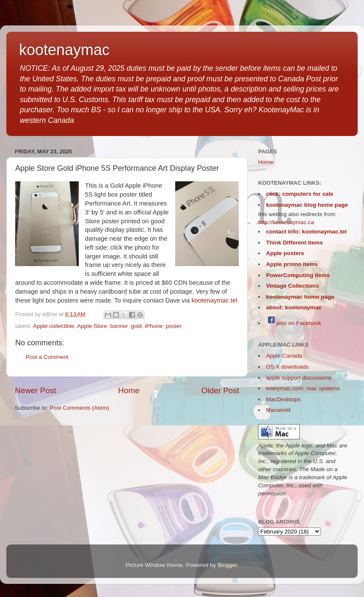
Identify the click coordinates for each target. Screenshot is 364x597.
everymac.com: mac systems (303, 388)
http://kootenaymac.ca (286, 222)
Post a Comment (47, 357)
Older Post (220, 390)
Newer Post (36, 390)
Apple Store (92, 326)
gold (136, 326)
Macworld (279, 410)
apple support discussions (299, 378)
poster (174, 326)
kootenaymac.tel (214, 300)
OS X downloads (288, 367)
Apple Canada (284, 356)
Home (129, 390)
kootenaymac (64, 50)
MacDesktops (284, 399)
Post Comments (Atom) (80, 408)
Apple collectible (54, 326)
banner (119, 326)
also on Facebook (294, 323)
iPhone (154, 326)
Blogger (227, 565)
